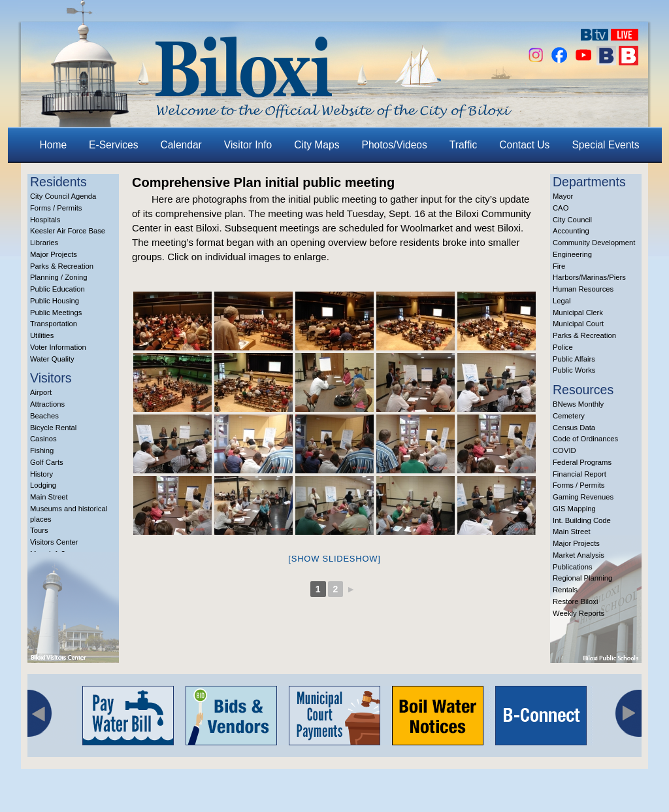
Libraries (44, 243)
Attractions (47, 404)
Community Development (594, 243)
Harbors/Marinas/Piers (589, 277)
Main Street (49, 497)
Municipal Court (578, 324)
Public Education (57, 289)
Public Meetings (56, 313)
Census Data (574, 428)
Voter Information (58, 347)
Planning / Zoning (59, 277)
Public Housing (55, 301)
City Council (572, 220)
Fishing (42, 450)
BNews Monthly (578, 404)
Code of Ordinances (585, 439)
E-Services (113, 145)
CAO (561, 208)
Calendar (181, 145)
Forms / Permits (56, 208)
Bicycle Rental (53, 428)
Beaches (44, 416)
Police (563, 347)
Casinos (43, 439)
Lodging (43, 485)
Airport (41, 392)
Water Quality (52, 359)
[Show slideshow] (334, 559)
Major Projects (54, 254)
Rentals (565, 590)
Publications (573, 567)
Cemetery (569, 416)
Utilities (42, 335)
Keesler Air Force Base (68, 231)
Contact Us (524, 145)
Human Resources (583, 289)
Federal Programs (582, 462)
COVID (564, 450)
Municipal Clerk (578, 313)
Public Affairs (574, 359)
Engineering (572, 254)
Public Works (574, 370)
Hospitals (45, 220)
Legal (562, 301)
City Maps (317, 145)
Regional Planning (582, 578)
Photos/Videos (395, 145)
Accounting (571, 231)
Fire (559, 266)
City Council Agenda (63, 196)
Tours (39, 530)
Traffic (463, 145)
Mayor (563, 196)
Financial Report (579, 474)
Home (54, 145)
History (41, 474)
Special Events (605, 145)
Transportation (54, 324)
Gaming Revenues (583, 497)
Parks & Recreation (62, 266)
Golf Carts (47, 462)
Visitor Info (248, 145)
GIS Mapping (574, 509)
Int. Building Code (582, 520)
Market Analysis (579, 555)
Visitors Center (54, 542)
